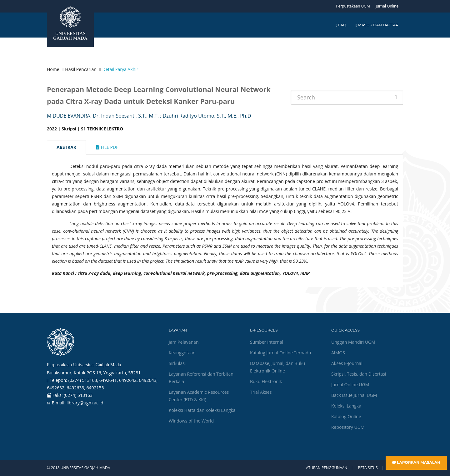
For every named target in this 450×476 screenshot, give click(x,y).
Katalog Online (346, 416)
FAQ (341, 25)
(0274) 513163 (78, 395)
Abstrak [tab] (66, 147)
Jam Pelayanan (184, 342)
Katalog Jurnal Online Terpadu (280, 353)
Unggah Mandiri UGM (353, 342)
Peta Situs (368, 468)
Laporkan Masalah (416, 462)
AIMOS (338, 353)
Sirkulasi (177, 363)
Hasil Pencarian (81, 69)
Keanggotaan (182, 353)
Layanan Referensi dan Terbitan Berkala (201, 378)
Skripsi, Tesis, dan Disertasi (359, 374)
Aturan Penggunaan (327, 468)
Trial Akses (261, 392)
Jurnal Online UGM (350, 385)
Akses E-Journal (347, 363)
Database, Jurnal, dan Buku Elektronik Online (277, 367)
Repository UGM (348, 427)
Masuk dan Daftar (377, 25)
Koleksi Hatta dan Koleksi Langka (202, 410)
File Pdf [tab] (107, 147)
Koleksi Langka (346, 406)
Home (53, 69)
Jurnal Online (387, 6)
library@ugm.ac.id (85, 403)
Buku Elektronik (266, 381)
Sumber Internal (267, 342)
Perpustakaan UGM (353, 6)
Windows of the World (191, 421)
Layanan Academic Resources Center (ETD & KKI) (199, 396)
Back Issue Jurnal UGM (354, 395)
